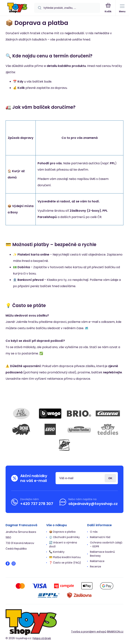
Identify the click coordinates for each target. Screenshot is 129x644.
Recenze (96, 566)
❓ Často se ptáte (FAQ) (65, 563)
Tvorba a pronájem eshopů (89, 632)
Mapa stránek (42, 638)
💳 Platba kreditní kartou (65, 557)
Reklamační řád (100, 537)
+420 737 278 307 (37, 504)
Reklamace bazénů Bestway (102, 554)
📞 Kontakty (57, 552)
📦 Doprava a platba (62, 532)
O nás (94, 532)
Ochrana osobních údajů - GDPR (106, 544)
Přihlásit (110, 478)
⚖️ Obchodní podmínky (64, 537)
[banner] (17, 8)
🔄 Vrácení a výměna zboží (63, 544)
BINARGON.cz (115, 632)
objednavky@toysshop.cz (93, 504)
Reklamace (97, 561)
